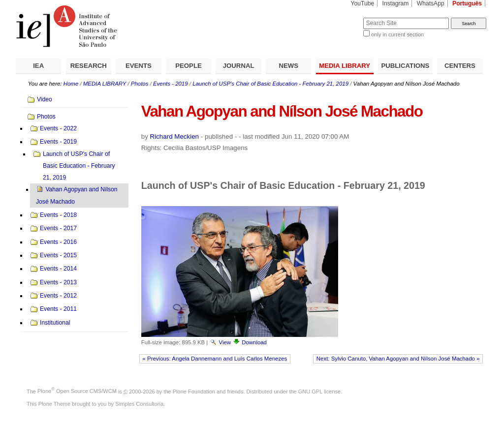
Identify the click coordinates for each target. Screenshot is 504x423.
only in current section (397, 34)
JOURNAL (239, 66)
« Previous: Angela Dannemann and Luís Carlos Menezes (215, 359)
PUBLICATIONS (405, 66)
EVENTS (139, 66)
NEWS (288, 66)
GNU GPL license (319, 391)
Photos (140, 84)
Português (467, 3)
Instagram (396, 3)
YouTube (363, 3)
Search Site (339, 17)
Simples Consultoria (139, 404)
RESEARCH (89, 66)
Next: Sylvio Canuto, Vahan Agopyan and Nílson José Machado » (398, 359)
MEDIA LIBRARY (345, 66)
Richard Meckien (175, 136)
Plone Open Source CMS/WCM (77, 391)
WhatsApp (431, 3)
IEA (38, 66)
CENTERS (460, 66)
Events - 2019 (171, 84)
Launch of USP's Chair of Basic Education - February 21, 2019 (270, 84)
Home (71, 84)
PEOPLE (189, 66)
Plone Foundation (194, 391)
